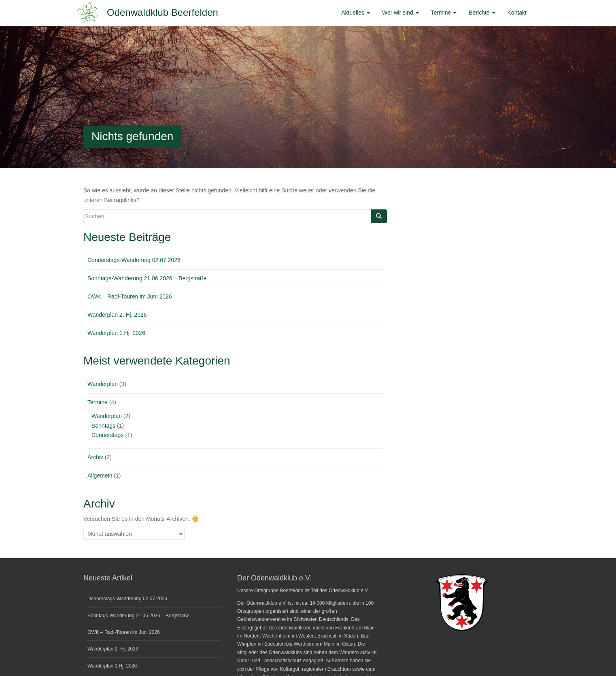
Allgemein (100, 476)
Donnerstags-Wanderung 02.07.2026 (134, 260)
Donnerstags (107, 435)
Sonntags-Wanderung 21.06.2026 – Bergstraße (147, 278)
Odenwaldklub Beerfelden (162, 12)
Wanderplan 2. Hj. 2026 (117, 315)
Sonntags (103, 426)
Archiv (95, 457)
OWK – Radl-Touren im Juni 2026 (130, 296)
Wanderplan (103, 384)
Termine (98, 402)
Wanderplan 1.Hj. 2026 (116, 333)
